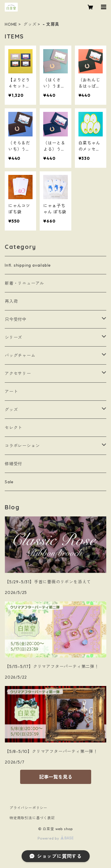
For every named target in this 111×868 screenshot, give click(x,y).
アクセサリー (18, 373)
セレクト (13, 428)
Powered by (55, 838)
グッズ (30, 24)
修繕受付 (13, 464)
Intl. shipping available (28, 265)
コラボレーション (22, 446)
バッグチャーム (20, 355)
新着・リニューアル (24, 283)
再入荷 (11, 301)
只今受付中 (16, 319)
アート (11, 392)
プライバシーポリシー (28, 808)
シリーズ (13, 337)
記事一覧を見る (56, 777)
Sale (9, 482)
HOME (11, 24)
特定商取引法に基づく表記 (32, 818)
